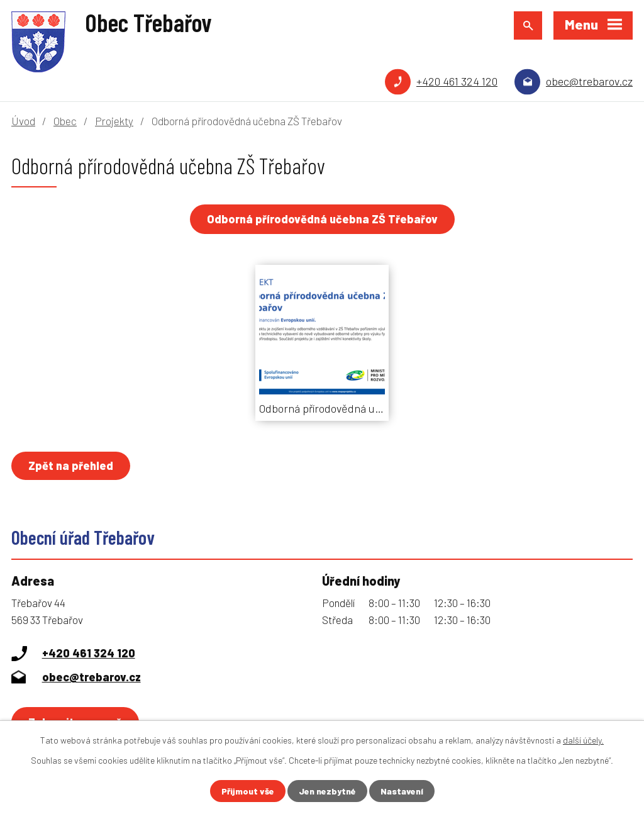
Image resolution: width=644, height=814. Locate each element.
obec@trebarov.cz (589, 81)
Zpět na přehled (71, 466)
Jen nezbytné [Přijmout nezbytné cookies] (327, 791)
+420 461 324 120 (457, 81)
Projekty (114, 121)
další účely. (583, 740)
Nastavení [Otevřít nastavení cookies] (402, 791)
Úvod (23, 121)
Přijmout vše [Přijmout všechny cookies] (248, 791)
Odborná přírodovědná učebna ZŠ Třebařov (322, 219)
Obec (65, 121)
